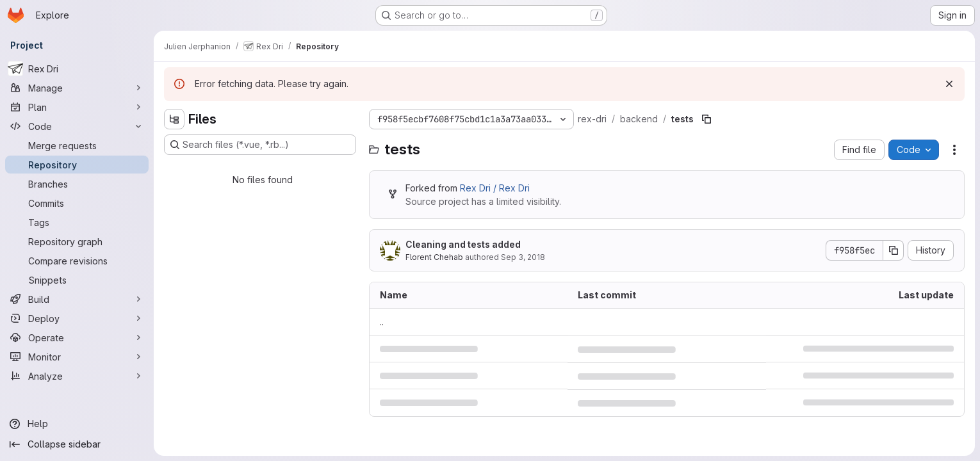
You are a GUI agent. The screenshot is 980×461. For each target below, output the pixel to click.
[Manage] (77, 88)
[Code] (77, 126)
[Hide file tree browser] (174, 119)
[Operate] (77, 337)
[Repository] (77, 165)
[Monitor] (77, 357)
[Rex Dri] (77, 69)
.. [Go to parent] (382, 322)
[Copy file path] (706, 119)
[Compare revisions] (77, 261)
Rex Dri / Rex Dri (495, 188)
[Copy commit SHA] (894, 250)
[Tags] (77, 222)
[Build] (77, 299)
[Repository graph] (77, 241)
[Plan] (77, 107)
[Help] (77, 424)
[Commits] (77, 203)
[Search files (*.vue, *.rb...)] (260, 145)
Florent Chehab (434, 257)
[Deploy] (77, 318)
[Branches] (77, 184)
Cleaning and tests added (463, 244)
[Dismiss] (949, 84)
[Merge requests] (77, 145)
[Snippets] (77, 280)
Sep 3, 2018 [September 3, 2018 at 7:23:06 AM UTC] (523, 257)
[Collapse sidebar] (77, 444)
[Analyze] (77, 376)
